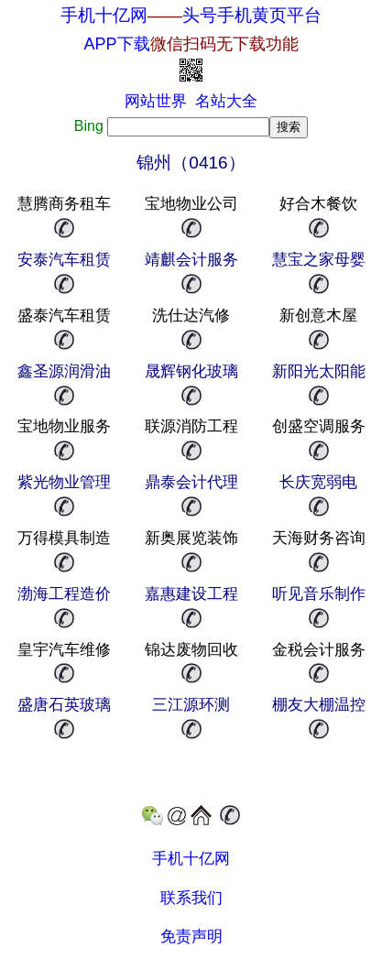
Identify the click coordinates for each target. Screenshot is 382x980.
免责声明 (191, 936)
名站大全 (226, 101)
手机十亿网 (104, 15)
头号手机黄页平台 (252, 15)
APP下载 (191, 44)
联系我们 (191, 898)
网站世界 (156, 101)
